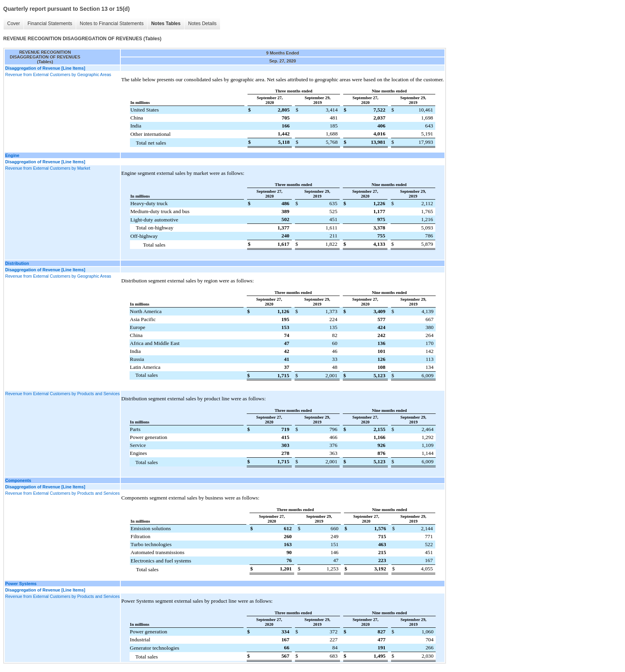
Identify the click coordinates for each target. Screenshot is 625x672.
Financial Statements (50, 24)
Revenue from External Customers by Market (48, 168)
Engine (12, 155)
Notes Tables (166, 24)
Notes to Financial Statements (112, 24)
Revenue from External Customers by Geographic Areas (58, 74)
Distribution (17, 263)
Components (18, 480)
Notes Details (202, 24)
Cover (14, 24)
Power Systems (21, 584)
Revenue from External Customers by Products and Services (62, 394)
